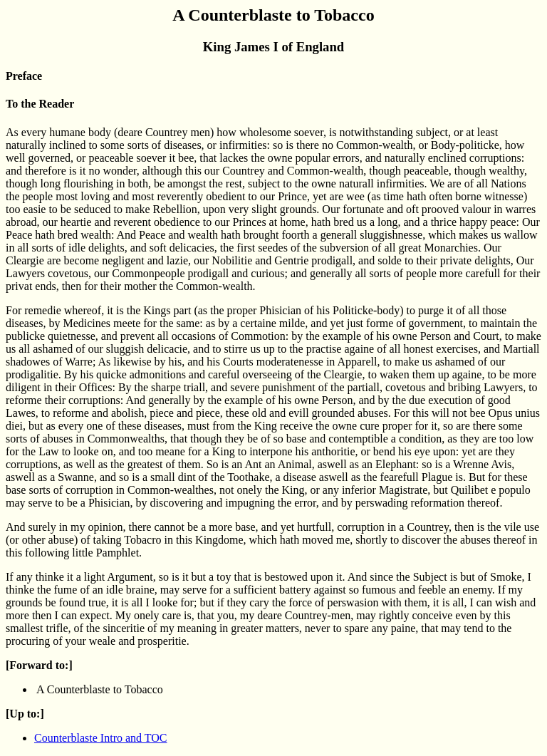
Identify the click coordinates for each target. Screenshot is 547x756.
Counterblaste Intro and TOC (101, 738)
